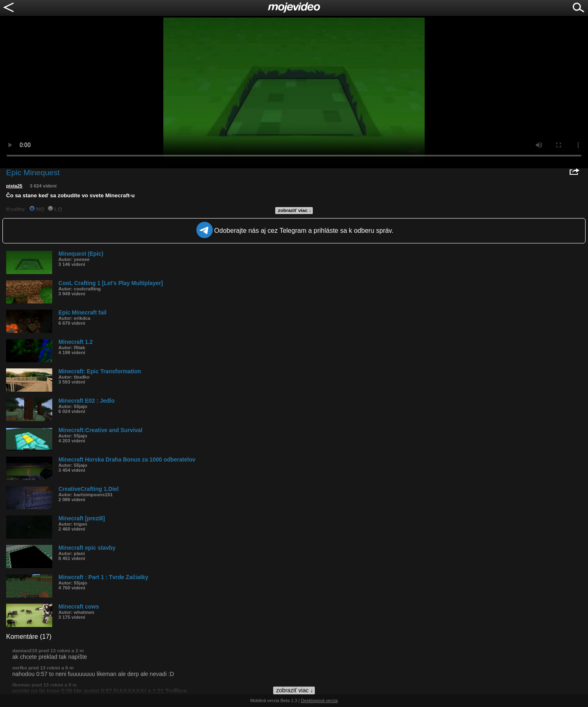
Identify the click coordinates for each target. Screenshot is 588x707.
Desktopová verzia (320, 700)
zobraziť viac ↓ (295, 210)
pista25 (14, 186)
